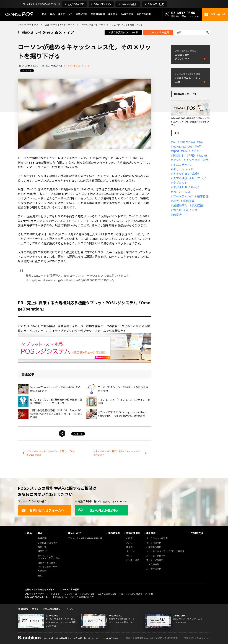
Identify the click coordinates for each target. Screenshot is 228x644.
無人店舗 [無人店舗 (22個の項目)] (197, 205)
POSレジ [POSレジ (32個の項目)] (179, 155)
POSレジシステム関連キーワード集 (136, 594)
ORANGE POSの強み (48, 543)
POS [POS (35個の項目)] (197, 151)
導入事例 (113, 14)
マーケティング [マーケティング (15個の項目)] (183, 196)
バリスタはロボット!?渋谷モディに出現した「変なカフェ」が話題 (51, 453)
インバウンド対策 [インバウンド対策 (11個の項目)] (197, 160)
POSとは (55, 594)
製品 (52, 14)
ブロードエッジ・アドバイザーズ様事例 (165, 551)
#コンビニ (87, 66)
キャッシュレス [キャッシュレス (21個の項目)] (183, 169)
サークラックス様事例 (157, 538)
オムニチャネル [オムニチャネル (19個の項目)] (183, 164)
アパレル (130, 543)
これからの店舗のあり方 (82, 597)
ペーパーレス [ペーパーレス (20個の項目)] (182, 192)
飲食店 (129, 547)
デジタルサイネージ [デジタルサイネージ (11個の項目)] (186, 187)
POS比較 (42, 571)
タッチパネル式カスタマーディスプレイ (50, 557)
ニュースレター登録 (158, 32)
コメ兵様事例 (153, 564)
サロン (129, 556)
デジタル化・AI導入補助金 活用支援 (85, 538)
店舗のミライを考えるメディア (59, 24)
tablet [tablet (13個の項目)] (203, 155)
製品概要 (42, 538)
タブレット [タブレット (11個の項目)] (180, 183)
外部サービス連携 (46, 563)
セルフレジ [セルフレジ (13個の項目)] (199, 178)
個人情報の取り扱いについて (87, 638)
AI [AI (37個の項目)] (174, 142)
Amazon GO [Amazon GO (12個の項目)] (187, 142)
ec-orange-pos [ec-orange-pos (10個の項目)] (183, 146)
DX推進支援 (127, 14)
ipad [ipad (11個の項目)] (176, 151)
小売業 (129, 538)
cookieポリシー (111, 638)
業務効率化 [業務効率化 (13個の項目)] (180, 205)
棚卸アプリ (43, 551)
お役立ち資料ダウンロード (123, 32)
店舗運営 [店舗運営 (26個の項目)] (189, 201)
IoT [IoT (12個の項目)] (199, 146)
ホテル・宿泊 (133, 560)
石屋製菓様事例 (154, 547)
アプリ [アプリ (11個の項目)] (177, 160)
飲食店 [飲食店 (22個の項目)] (177, 215)
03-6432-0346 (183, 13)
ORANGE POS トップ (28, 24)
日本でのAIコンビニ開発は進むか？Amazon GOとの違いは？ (117, 453)
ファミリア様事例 (155, 560)
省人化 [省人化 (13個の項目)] (177, 210)
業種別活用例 (98, 14)
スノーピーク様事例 (156, 556)
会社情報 (48, 638)
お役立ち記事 (144, 14)
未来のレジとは (60, 597)
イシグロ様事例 (154, 543)
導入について (65, 14)
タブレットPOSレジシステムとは (78, 594)
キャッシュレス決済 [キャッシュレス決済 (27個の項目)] (186, 173)
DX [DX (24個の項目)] (201, 142)
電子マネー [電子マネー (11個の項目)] (193, 210)
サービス (130, 551)
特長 (44, 14)
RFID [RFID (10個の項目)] (192, 155)
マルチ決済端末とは (107, 594)
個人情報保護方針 (63, 638)
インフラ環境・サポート (50, 567)
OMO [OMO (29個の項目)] (186, 151)
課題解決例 (81, 14)
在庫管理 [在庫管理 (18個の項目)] (203, 196)
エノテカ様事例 (154, 569)
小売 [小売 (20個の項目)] (176, 201)
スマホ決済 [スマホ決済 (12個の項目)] (180, 178)
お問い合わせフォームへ (43, 510)
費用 (40, 576)
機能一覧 (42, 547)
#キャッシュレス (72, 66)
